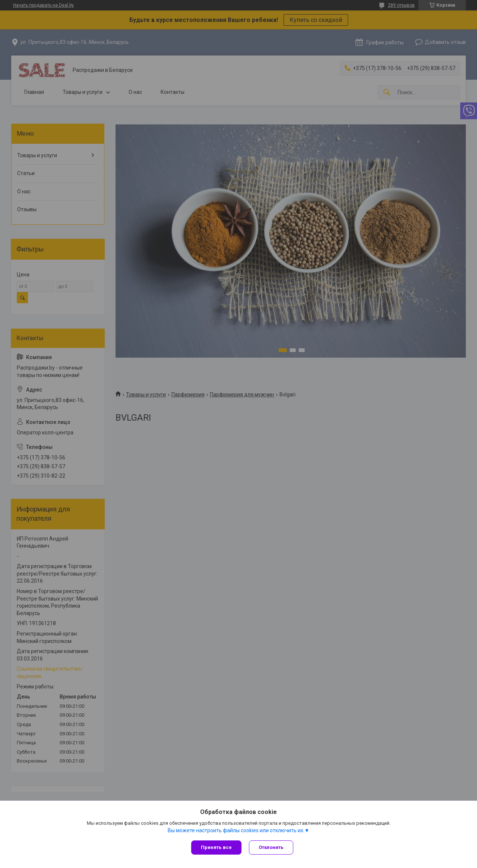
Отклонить (271, 847)
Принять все (216, 847)
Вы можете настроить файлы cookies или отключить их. (236, 830)
